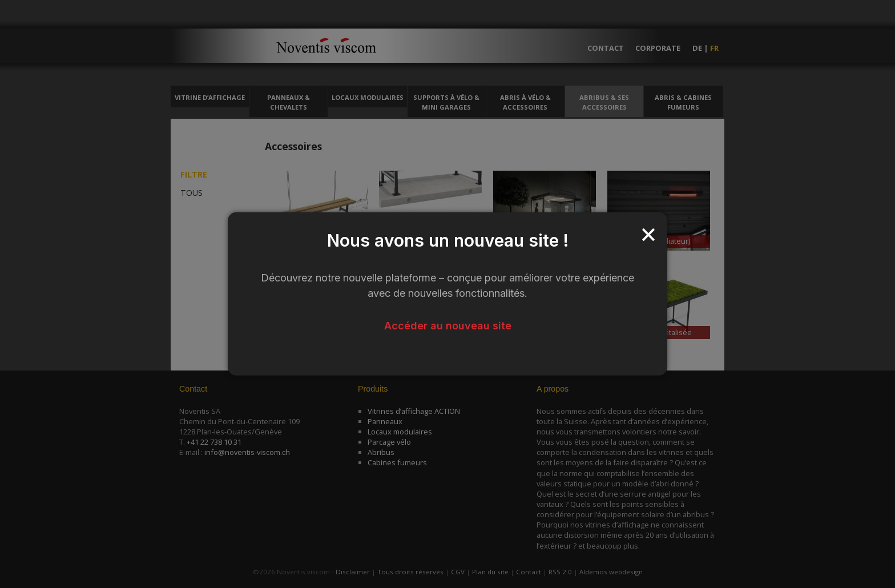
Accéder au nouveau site (448, 326)
